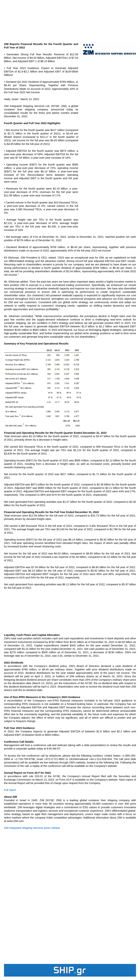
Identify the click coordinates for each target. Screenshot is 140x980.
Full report (10, 790)
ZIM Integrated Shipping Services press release (32, 828)
